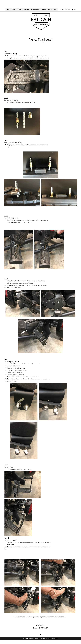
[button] (75, 10)
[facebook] (72, 10)
